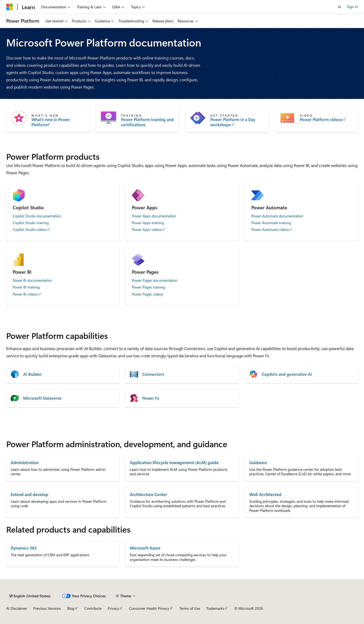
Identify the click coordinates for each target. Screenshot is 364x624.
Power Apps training (148, 223)
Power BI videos (25, 294)
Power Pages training (149, 287)
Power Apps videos (147, 230)
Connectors (153, 374)
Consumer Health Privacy (149, 608)
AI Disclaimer (17, 608)
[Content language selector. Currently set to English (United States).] (30, 596)
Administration (25, 462)
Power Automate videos (270, 230)
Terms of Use (190, 608)
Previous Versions (47, 608)
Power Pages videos (147, 294)
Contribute (93, 608)
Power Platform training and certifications (147, 122)
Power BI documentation (32, 280)
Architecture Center (149, 494)
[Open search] (340, 7)
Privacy (113, 608)
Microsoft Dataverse (42, 398)
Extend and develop (29, 494)
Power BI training (26, 287)
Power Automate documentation (277, 216)
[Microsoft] (10, 7)
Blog (71, 608)
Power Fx (151, 398)
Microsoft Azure (145, 548)
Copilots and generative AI (287, 374)
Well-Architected (265, 494)
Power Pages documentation (155, 280)
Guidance (258, 462)
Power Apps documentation (154, 216)
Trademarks (215, 608)
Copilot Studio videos (30, 230)
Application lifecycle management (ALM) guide (174, 462)
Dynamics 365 (24, 548)
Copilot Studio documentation (37, 216)
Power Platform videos (321, 119)
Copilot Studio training (31, 223)
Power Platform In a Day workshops (233, 122)
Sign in (352, 7)
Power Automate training (271, 223)
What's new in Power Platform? (51, 122)
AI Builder (32, 374)
